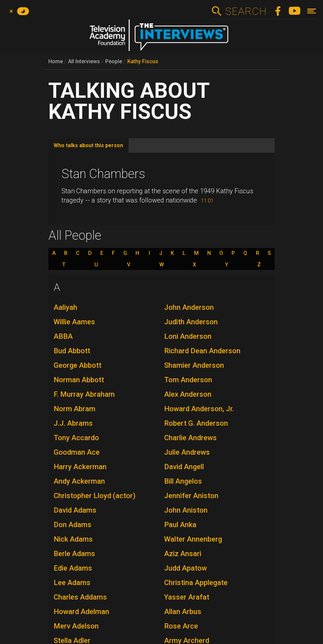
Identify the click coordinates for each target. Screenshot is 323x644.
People (114, 61)
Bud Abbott (72, 351)
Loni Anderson (188, 336)
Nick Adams (73, 539)
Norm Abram (75, 409)
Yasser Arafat (187, 597)
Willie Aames (74, 322)
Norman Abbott (79, 380)
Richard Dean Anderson (202, 351)
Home (56, 61)
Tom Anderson (188, 380)
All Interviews (84, 61)
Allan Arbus (183, 612)
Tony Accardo (76, 438)
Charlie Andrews (190, 438)
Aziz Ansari (183, 554)
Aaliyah (65, 307)
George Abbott (77, 365)
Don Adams (73, 525)
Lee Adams (72, 583)
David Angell (184, 467)
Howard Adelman (81, 612)
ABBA (63, 336)
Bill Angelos (183, 481)
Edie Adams (73, 568)
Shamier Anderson (194, 365)
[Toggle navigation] (312, 11)
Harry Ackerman (80, 467)
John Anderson (189, 307)
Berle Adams (74, 554)
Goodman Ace (77, 452)
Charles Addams (80, 597)
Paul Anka (180, 525)
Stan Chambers (103, 174)
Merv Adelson (76, 626)
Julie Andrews (187, 452)
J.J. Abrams (73, 423)
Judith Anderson (191, 322)
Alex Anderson (188, 394)
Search (246, 11)
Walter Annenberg (193, 539)
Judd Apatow (186, 568)
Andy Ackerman (79, 481)
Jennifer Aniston (191, 496)
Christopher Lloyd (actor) (95, 496)
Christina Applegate (196, 583)
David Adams (75, 510)
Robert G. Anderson (196, 423)
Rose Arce (181, 626)
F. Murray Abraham (84, 394)
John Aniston (186, 510)
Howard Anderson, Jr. (199, 409)
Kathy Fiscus (143, 61)
